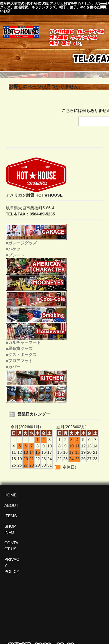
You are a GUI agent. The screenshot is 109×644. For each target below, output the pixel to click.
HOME (10, 495)
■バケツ (13, 249)
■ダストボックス (21, 355)
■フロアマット (19, 361)
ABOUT (11, 505)
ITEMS (11, 516)
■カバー (13, 367)
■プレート (15, 255)
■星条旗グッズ (19, 349)
